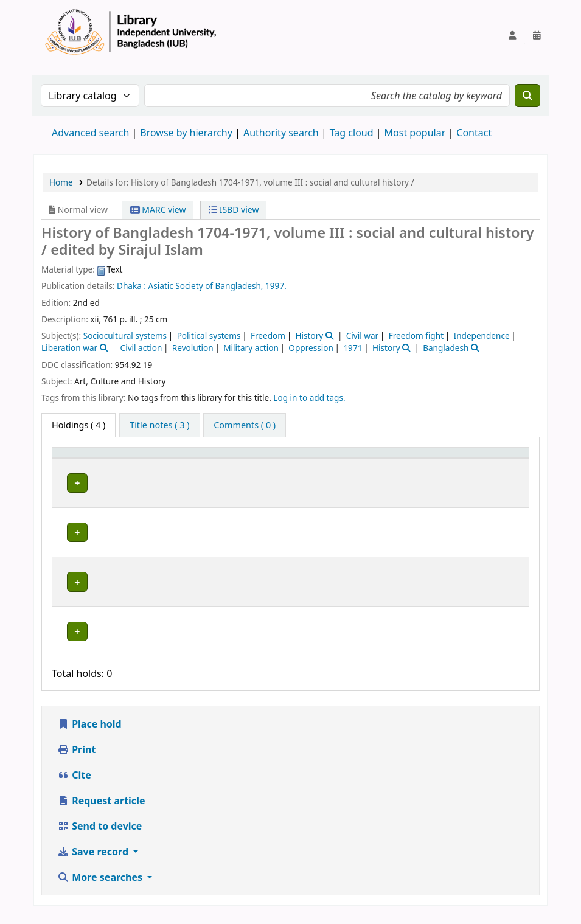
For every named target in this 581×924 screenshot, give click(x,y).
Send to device (99, 835)
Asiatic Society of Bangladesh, (206, 286)
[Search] (527, 96)
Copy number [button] (426, 464)
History (309, 335)
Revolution (193, 348)
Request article (101, 810)
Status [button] (492, 470)
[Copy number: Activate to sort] (438, 464)
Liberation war (69, 348)
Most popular (415, 133)
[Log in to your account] (512, 35)
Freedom (268, 335)
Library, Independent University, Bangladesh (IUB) (171, 499)
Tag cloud (352, 133)
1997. (276, 286)
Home (61, 182)
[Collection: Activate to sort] (280, 464)
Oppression (311, 348)
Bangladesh (446, 348)
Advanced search (90, 133)
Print (76, 759)
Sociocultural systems (125, 335)
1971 (353, 348)
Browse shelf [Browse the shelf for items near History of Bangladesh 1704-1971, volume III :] (347, 505)
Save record (94, 861)
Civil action (141, 348)
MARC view (158, 210)
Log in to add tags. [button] (309, 398)
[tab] (159, 425)
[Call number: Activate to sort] (358, 464)
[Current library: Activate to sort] (177, 464)
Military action (251, 348)
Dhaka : (131, 286)
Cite (74, 784)
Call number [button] (345, 470)
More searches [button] (101, 886)
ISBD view (234, 210)
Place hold (89, 733)
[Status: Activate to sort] (501, 464)
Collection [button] (273, 470)
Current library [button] (145, 470)
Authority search (281, 133)
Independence (482, 335)
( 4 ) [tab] (78, 425)
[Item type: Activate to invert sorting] (80, 464)
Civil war (362, 335)
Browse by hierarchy (186, 133)
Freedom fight (416, 335)
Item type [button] (68, 464)
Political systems (209, 335)
